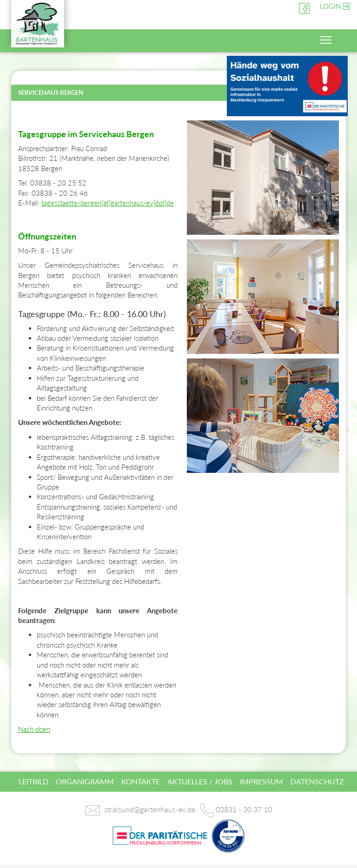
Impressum (261, 781)
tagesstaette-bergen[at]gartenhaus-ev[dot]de (108, 203)
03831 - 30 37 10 (244, 809)
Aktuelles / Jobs (200, 781)
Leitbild (33, 781)
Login (330, 6)
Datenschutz (317, 781)
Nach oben (34, 729)
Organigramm (85, 781)
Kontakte (141, 781)
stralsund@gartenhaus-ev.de (150, 809)
